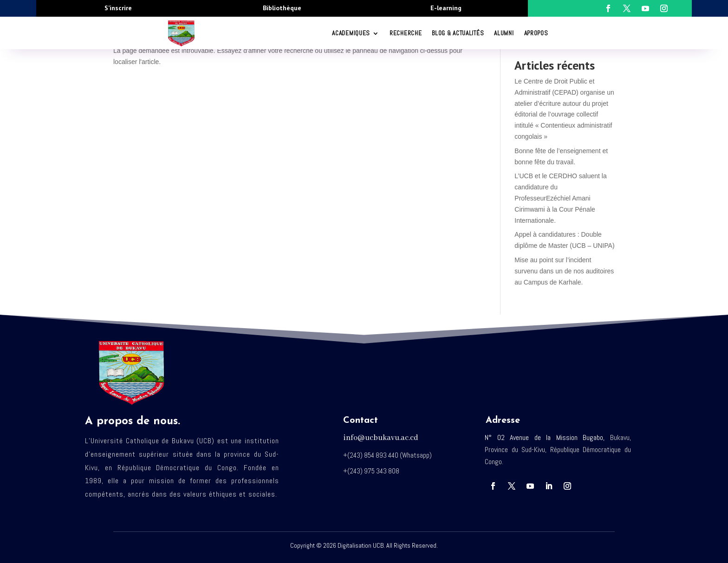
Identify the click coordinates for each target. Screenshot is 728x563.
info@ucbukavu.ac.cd (381, 438)
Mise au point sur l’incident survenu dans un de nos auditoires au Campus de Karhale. (564, 271)
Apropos (536, 33)
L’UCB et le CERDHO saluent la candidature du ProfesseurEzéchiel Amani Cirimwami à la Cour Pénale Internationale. (560, 198)
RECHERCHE (406, 33)
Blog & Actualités (458, 33)
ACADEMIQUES (351, 33)
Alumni (504, 33)
